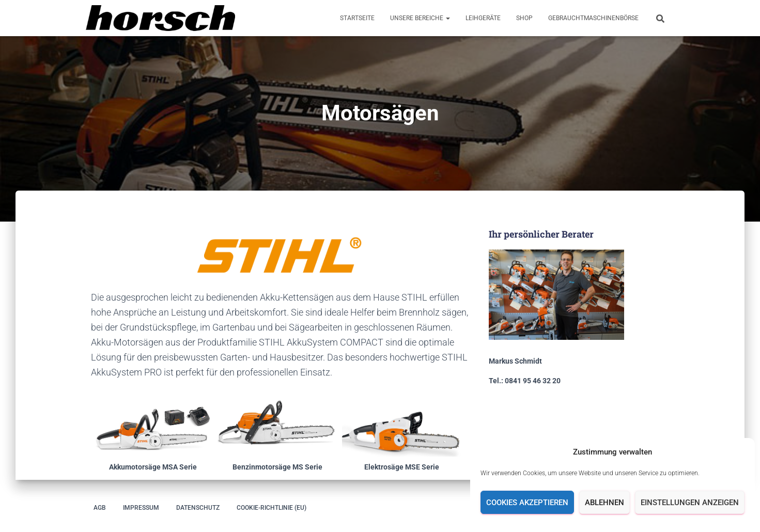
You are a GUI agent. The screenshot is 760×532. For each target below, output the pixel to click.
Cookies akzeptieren (527, 503)
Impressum (141, 508)
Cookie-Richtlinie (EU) (272, 508)
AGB (100, 508)
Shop (524, 18)
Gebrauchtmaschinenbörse (593, 18)
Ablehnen (604, 503)
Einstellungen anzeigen (690, 503)
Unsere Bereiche (420, 18)
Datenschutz (198, 508)
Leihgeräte (483, 18)
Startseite (357, 18)
